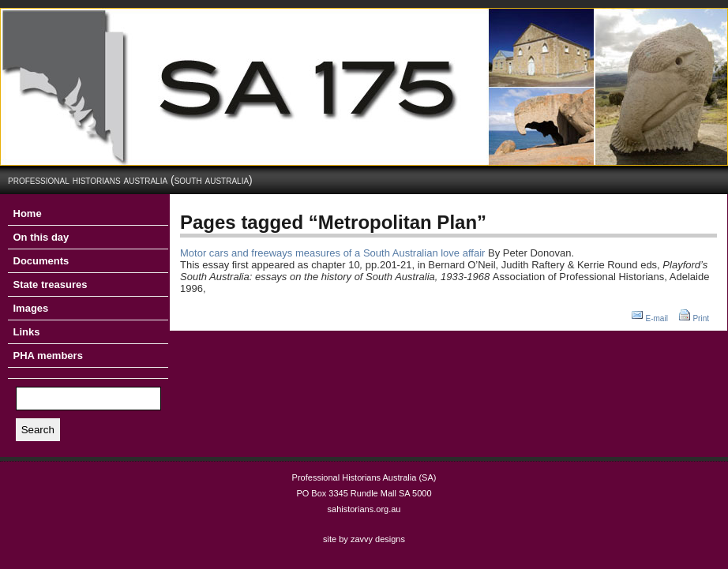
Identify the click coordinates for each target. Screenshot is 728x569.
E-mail (657, 318)
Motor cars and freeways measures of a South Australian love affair (332, 253)
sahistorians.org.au (364, 509)
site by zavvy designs (364, 539)
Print (701, 318)
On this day (41, 237)
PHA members (48, 356)
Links (27, 332)
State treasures (51, 284)
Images (31, 308)
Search (38, 430)
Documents (41, 261)
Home (28, 213)
